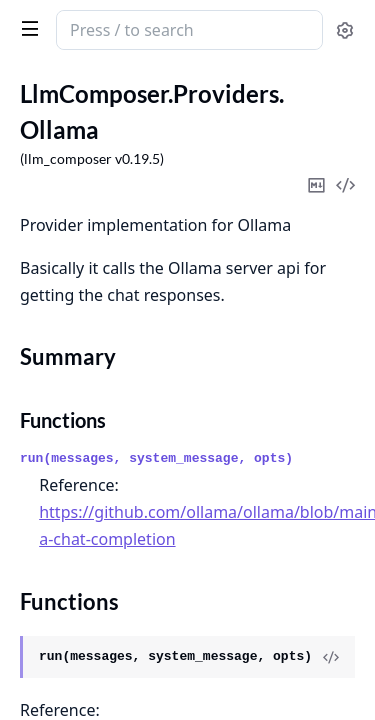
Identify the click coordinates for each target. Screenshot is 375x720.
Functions (63, 420)
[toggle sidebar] (26, 28)
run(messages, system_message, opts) (156, 458)
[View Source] (331, 657)
